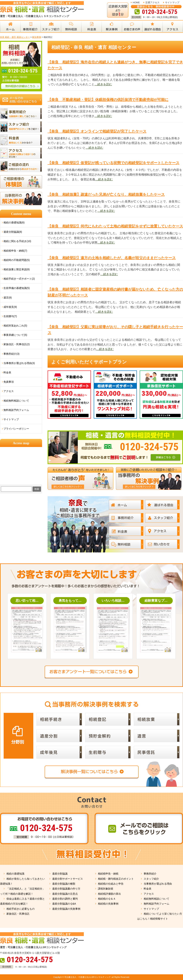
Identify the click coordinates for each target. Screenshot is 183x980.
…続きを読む (103, 84)
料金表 (7, 372)
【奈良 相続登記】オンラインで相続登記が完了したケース (97, 131)
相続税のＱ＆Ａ (107, 899)
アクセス (9, 391)
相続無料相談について (16, 401)
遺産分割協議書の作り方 (66, 889)
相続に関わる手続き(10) (17, 241)
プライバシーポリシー (16, 429)
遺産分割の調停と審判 (65, 899)
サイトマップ (172, 2)
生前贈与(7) (10, 316)
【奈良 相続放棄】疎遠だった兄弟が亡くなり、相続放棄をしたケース (106, 194)
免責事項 (9, 382)
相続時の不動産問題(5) (17, 260)
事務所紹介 (150, 874)
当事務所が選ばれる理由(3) (19, 363)
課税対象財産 (106, 889)
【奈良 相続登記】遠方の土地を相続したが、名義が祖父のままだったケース (112, 258)
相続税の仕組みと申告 (111, 884)
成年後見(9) (10, 307)
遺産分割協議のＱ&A (64, 904)
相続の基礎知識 (15, 874)
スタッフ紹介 (151, 879)
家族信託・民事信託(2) (17, 344)
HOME (136, 2)
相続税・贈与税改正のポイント (116, 879)
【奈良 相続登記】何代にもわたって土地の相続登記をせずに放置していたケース (115, 226)
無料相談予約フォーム (16, 410)
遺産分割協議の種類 (64, 884)
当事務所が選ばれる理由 (158, 884)
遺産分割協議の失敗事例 (66, 909)
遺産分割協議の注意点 (65, 894)
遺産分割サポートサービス (68, 879)
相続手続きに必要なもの (20, 909)
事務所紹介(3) (11, 354)
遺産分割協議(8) (13, 232)
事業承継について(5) (15, 335)
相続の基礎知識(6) (14, 222)
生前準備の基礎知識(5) (17, 288)
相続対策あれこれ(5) (15, 326)
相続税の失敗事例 (108, 904)
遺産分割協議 (60, 874)
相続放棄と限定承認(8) (17, 269)
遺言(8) (8, 298)
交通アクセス (152, 2)
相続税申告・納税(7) (15, 251)
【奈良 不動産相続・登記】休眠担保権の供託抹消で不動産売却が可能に (108, 100)
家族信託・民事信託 (18, 914)
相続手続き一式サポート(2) (19, 279)
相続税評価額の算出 (109, 894)
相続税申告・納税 (108, 874)
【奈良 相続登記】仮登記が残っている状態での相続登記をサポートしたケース (113, 163)
